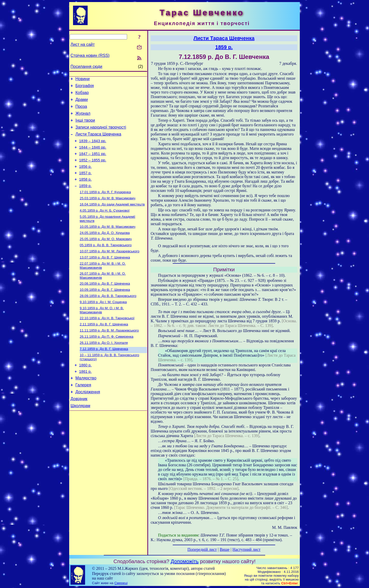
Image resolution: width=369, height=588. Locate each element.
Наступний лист (246, 549)
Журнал (83, 118)
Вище (225, 549)
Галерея (83, 414)
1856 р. (85, 177)
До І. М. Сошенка (103, 324)
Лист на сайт (83, 44)
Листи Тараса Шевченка (98, 141)
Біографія (85, 87)
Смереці (121, 583)
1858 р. (85, 192)
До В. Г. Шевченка (105, 276)
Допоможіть (185, 561)
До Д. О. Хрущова (105, 249)
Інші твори (85, 126)
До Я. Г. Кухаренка (105, 206)
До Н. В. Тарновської (107, 341)
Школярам (80, 437)
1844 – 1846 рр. (93, 156)
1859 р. (85, 199)
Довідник (79, 429)
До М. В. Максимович (107, 212)
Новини (83, 80)
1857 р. (85, 184)
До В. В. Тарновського (106, 263)
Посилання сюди (86, 66)
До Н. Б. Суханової (105, 226)
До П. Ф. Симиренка (106, 361)
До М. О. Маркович (106, 256)
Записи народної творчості (101, 133)
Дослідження (88, 422)
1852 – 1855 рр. (93, 170)
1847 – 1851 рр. (93, 163)
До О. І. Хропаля (104, 368)
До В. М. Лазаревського (109, 354)
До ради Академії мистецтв (112, 219)
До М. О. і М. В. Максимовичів (102, 332)
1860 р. (85, 392)
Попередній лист (202, 549)
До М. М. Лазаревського (110, 269)
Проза (81, 110)
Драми (82, 103)
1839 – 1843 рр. (93, 149)
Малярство (86, 406)
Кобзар (82, 95)
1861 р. (85, 399)
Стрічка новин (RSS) (90, 55)
